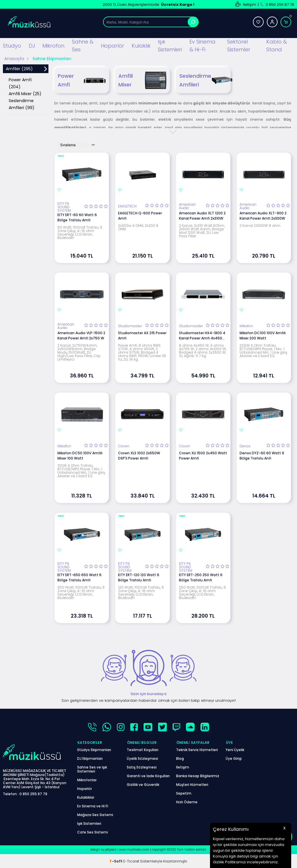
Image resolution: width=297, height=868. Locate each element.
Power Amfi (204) (20, 83)
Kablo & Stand (277, 46)
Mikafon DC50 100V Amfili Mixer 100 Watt (80, 455)
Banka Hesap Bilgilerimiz (198, 775)
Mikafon (246, 326)
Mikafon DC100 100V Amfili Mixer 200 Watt (263, 336)
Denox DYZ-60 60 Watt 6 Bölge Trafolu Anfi (262, 455)
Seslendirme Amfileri (205, 80)
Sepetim (184, 793)
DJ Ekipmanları (90, 758)
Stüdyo (12, 45)
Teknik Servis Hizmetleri (197, 749)
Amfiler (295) (19, 69)
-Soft (116, 861)
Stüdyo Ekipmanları (94, 749)
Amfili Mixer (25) (25, 94)
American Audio (187, 206)
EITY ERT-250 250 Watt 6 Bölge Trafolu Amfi (201, 577)
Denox (245, 446)
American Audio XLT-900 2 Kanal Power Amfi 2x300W (263, 215)
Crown (124, 446)
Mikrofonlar (87, 779)
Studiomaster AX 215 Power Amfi (142, 336)
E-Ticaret (131, 861)
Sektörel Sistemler (239, 46)
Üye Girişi (234, 758)
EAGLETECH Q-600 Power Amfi (140, 215)
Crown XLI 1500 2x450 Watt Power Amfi (203, 455)
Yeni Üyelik (235, 749)
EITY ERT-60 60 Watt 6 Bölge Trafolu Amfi (77, 217)
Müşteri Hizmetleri (192, 784)
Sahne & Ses (83, 46)
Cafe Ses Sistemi (93, 832)
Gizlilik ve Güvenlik (143, 784)
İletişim (250, 4)
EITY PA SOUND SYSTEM (64, 207)
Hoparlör (113, 45)
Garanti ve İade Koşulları (148, 775)
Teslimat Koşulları (143, 749)
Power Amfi (82, 80)
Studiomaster (130, 326)
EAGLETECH (127, 206)
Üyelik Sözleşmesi (142, 758)
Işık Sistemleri (170, 46)
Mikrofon (53, 45)
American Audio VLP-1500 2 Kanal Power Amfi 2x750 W (81, 336)
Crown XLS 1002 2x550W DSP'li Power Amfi (139, 455)
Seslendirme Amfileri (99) (22, 104)
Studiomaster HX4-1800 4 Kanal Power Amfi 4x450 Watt (202, 336)
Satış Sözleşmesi (142, 767)
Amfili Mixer (142, 80)
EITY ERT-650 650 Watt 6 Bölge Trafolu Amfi (79, 577)
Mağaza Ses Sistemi (95, 814)
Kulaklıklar (86, 797)
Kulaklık (141, 45)
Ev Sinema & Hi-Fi (202, 46)
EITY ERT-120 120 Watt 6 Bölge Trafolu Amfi (139, 577)
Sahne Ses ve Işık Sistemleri (92, 769)
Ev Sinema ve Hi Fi (93, 805)
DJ (32, 45)
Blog (180, 758)
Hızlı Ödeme (187, 801)
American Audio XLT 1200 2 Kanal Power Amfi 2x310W (202, 215)
